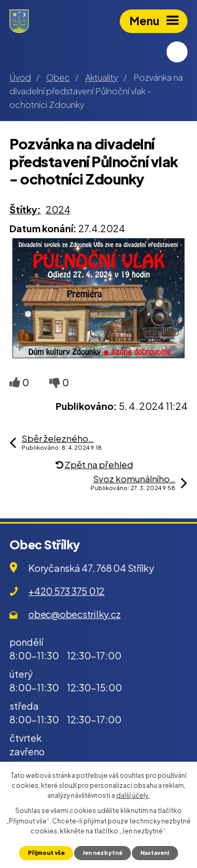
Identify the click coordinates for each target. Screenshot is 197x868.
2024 (58, 209)
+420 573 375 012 (66, 591)
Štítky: (25, 209)
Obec (58, 77)
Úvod (20, 77)
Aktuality (102, 77)
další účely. (133, 795)
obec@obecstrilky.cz (74, 614)
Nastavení (155, 853)
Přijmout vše (46, 853)
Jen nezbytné (102, 853)
